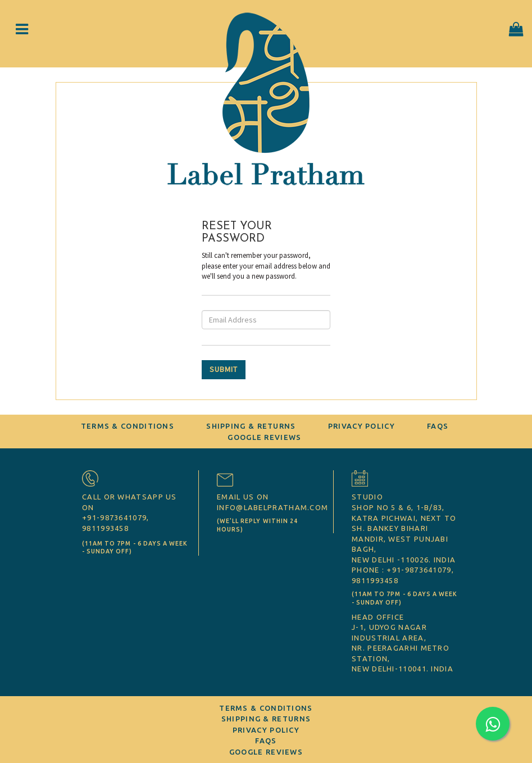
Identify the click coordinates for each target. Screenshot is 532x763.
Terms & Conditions (128, 426)
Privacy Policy (362, 426)
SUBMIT (224, 369)
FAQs (438, 426)
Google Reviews (264, 437)
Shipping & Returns (251, 426)
